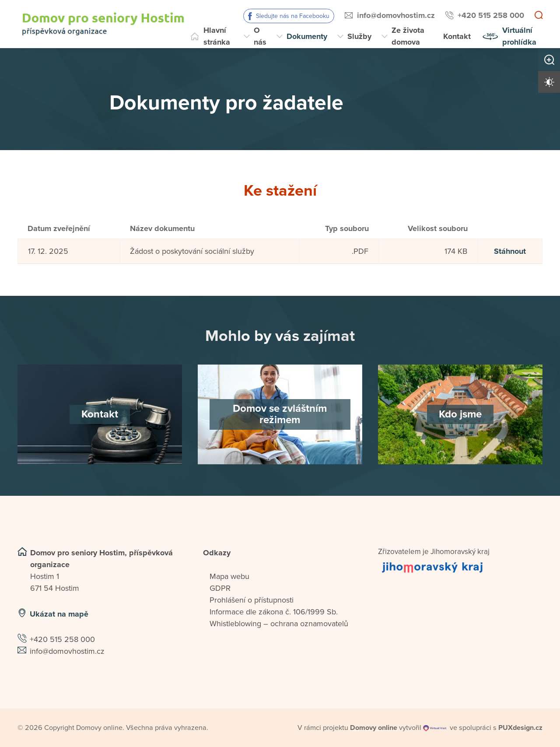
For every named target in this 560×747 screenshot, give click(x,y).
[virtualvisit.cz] (435, 728)
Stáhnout (510, 251)
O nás (260, 36)
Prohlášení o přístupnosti (252, 600)
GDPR (220, 588)
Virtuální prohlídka (519, 36)
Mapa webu (229, 576)
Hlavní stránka (217, 36)
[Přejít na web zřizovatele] (460, 567)
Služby (359, 36)
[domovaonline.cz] (374, 728)
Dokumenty (307, 36)
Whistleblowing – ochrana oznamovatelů (279, 624)
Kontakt (457, 36)
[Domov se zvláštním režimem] (280, 415)
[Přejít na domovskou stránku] (103, 24)
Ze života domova (408, 36)
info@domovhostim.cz (396, 15)
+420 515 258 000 (491, 15)
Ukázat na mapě (59, 614)
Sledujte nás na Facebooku (293, 16)
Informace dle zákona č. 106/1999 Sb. (274, 612)
